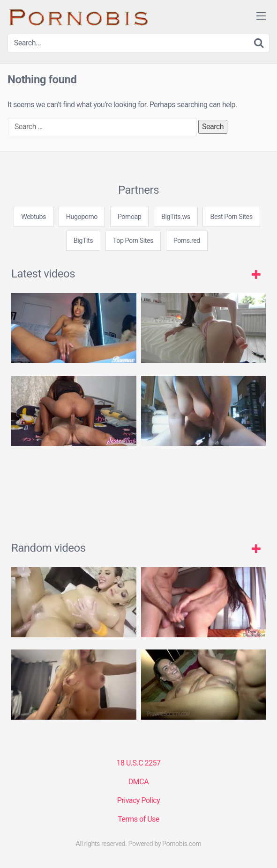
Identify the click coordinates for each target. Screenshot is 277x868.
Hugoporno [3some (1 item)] (82, 217)
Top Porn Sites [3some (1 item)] (133, 241)
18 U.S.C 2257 (138, 763)
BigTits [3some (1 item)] (83, 241)
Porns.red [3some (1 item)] (187, 241)
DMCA (138, 782)
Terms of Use (138, 819)
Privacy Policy (139, 800)
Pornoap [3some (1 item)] (130, 217)
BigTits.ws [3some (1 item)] (176, 217)
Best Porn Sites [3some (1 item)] (231, 217)
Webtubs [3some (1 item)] (34, 217)
